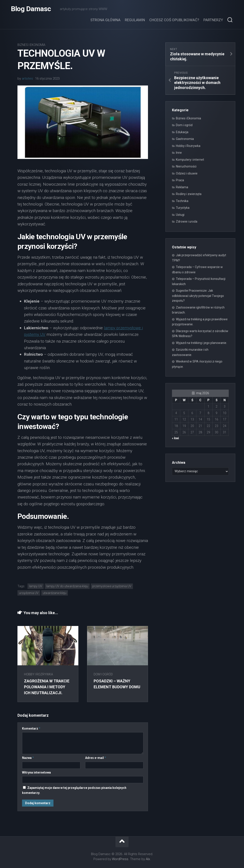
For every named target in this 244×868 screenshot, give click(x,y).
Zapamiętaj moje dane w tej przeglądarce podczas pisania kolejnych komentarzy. (74, 790)
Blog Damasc (31, 9)
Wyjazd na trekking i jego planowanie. (201, 343)
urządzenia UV (29, 593)
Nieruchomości (186, 166)
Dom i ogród (103, 674)
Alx (148, 859)
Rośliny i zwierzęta (189, 194)
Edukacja (182, 132)
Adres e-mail (96, 758)
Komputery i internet (190, 160)
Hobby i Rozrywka (39, 674)
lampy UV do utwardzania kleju (67, 586)
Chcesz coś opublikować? (174, 20)
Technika (182, 201)
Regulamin (135, 20)
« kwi (175, 438)
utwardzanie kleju (55, 593)
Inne (179, 153)
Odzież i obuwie (187, 173)
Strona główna (105, 20)
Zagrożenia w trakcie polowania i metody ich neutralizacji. (47, 687)
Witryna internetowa (36, 772)
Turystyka (183, 208)
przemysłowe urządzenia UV (112, 586)
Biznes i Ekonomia (31, 45)
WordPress (120, 859)
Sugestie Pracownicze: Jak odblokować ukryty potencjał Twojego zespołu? (198, 296)
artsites (27, 78)
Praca (180, 180)
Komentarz (31, 729)
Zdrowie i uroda (187, 221)
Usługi (180, 215)
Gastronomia (185, 139)
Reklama (182, 187)
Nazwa (28, 758)
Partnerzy (213, 20)
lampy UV (36, 586)
